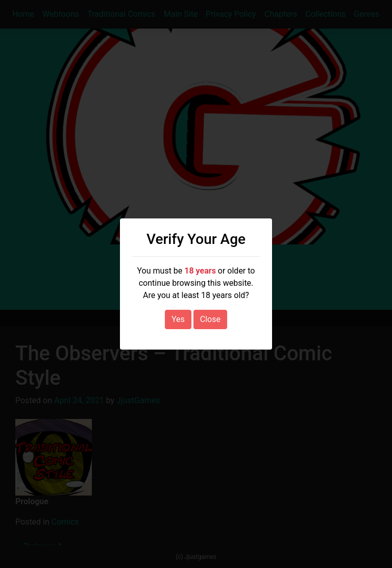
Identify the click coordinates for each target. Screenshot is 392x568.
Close (210, 319)
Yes (178, 319)
